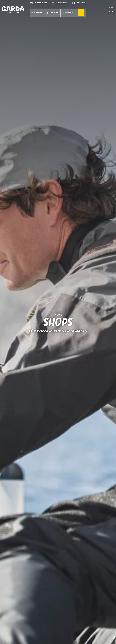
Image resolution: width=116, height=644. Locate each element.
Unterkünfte (38, 3)
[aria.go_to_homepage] (13, 10)
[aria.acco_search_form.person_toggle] (68, 13)
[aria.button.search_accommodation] (81, 13)
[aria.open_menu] (111, 10)
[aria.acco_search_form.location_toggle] (37, 13)
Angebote (79, 3)
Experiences (60, 3)
